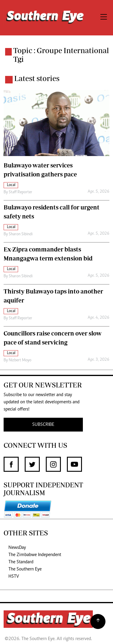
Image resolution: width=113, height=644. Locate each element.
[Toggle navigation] (104, 18)
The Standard (21, 562)
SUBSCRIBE (43, 425)
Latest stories (37, 78)
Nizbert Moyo (20, 360)
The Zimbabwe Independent (35, 555)
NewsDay (17, 548)
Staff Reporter (20, 192)
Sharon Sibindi (21, 234)
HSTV (14, 576)
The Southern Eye (25, 569)
